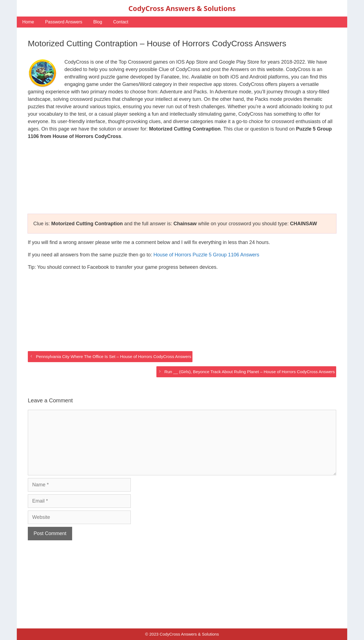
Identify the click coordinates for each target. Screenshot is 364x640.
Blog (98, 22)
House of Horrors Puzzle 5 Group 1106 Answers (206, 255)
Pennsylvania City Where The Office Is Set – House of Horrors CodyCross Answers (113, 356)
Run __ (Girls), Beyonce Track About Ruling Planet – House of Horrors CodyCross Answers (250, 372)
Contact (121, 22)
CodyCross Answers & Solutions (182, 8)
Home (28, 22)
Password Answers (64, 22)
